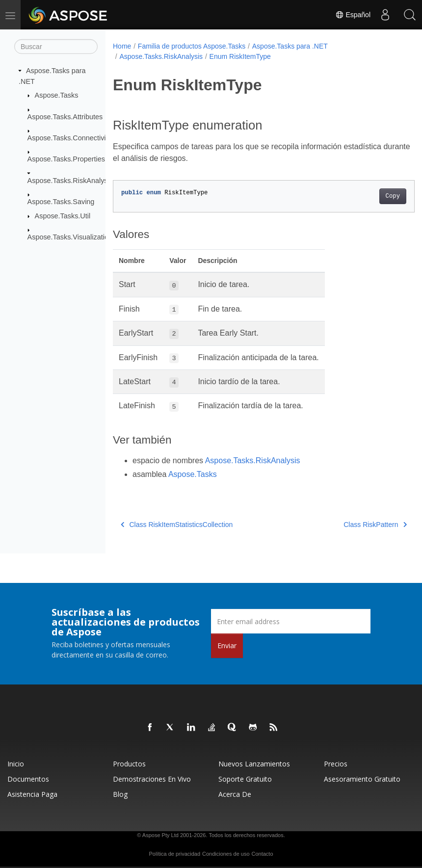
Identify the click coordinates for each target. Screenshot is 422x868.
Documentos (28, 779)
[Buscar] (56, 47)
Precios (336, 764)
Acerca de (235, 794)
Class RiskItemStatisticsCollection (177, 525)
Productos (129, 764)
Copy (371, 196)
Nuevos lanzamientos (254, 764)
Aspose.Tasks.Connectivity (69, 138)
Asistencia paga (32, 794)
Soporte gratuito (245, 779)
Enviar (227, 645)
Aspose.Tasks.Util (63, 216)
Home (122, 46)
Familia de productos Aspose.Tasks (192, 46)
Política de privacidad (175, 854)
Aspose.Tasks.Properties (66, 159)
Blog (120, 794)
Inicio (16, 764)
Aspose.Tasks (57, 95)
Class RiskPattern (354, 525)
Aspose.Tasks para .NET (290, 46)
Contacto (262, 854)
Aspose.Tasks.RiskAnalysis (70, 181)
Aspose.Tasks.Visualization (70, 237)
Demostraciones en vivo (152, 779)
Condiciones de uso (226, 854)
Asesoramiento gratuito (362, 779)
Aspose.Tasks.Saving (61, 202)
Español (353, 15)
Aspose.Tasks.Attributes (65, 116)
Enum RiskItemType (240, 56)
